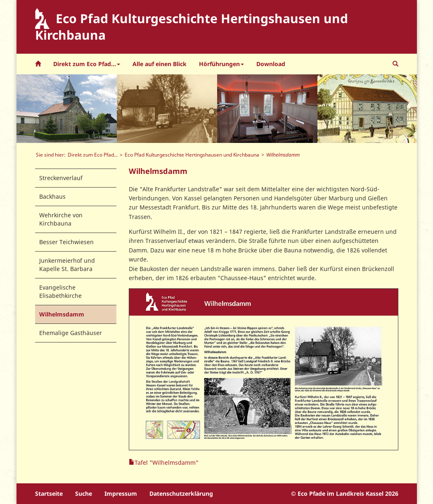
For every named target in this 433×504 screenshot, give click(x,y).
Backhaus (52, 196)
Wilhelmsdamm (62, 314)
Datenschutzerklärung (181, 493)
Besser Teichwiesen (66, 242)
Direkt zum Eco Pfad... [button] (87, 64)
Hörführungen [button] (221, 64)
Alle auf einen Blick (160, 64)
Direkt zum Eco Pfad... (93, 155)
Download (271, 64)
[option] (67, 109)
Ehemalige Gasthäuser (71, 333)
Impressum (121, 493)
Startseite (49, 493)
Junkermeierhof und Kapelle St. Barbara (67, 265)
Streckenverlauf (61, 178)
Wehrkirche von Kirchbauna (61, 219)
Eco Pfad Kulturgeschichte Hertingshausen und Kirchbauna (192, 155)
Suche (84, 493)
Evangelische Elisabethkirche (60, 291)
